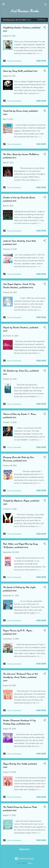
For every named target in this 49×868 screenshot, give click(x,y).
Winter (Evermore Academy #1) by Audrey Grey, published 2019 (19, 722)
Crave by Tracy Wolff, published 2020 (20, 71)
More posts (24, 850)
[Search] (46, 5)
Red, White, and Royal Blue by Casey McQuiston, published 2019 (20, 545)
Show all (42, 20)
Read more (41, 61)
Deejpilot (30, 863)
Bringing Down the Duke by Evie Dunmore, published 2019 (18, 459)
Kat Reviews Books (25, 11)
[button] (45, 28)
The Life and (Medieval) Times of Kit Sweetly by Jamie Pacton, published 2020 (20, 677)
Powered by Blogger (25, 859)
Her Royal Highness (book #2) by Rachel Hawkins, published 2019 (19, 286)
